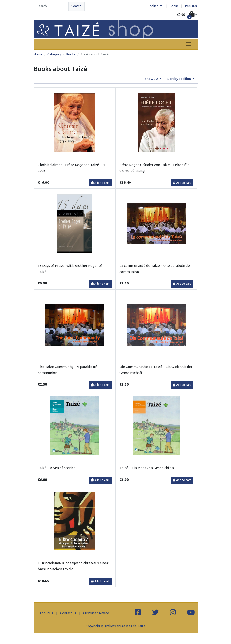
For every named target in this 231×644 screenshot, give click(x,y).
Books (71, 54)
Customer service (96, 613)
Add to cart (100, 183)
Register (191, 6)
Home (38, 54)
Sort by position (180, 79)
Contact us (68, 613)
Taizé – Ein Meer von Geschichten (147, 468)
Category (54, 54)
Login (174, 6)
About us (46, 613)
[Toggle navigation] (188, 44)
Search (76, 6)
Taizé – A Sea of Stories (57, 468)
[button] (187, 15)
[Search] (51, 6)
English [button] (153, 6)
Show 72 (152, 79)
